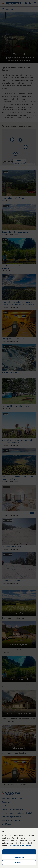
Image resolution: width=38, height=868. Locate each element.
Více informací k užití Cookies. (20, 846)
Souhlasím (19, 852)
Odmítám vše (19, 857)
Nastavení (19, 863)
